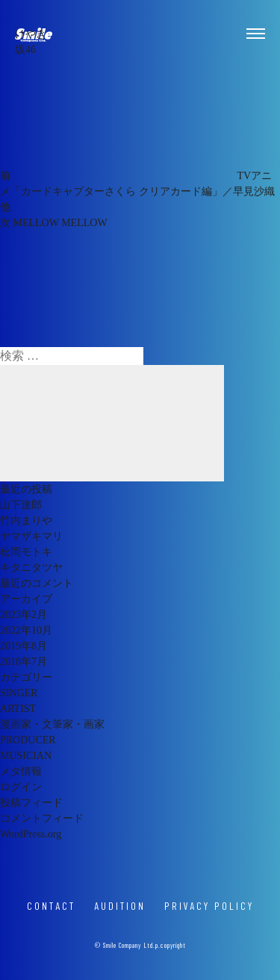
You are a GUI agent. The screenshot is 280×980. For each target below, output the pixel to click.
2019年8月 (24, 646)
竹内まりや (26, 521)
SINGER (19, 693)
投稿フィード (31, 803)
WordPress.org (31, 834)
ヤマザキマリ (31, 536)
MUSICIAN (26, 756)
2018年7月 (24, 662)
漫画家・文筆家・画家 (52, 724)
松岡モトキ (26, 552)
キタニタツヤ (31, 568)
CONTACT (51, 906)
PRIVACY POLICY (209, 906)
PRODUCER (28, 740)
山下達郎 (21, 505)
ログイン (21, 787)
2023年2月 (24, 615)
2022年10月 (26, 630)
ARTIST (18, 709)
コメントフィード (42, 818)
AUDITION (120, 906)
